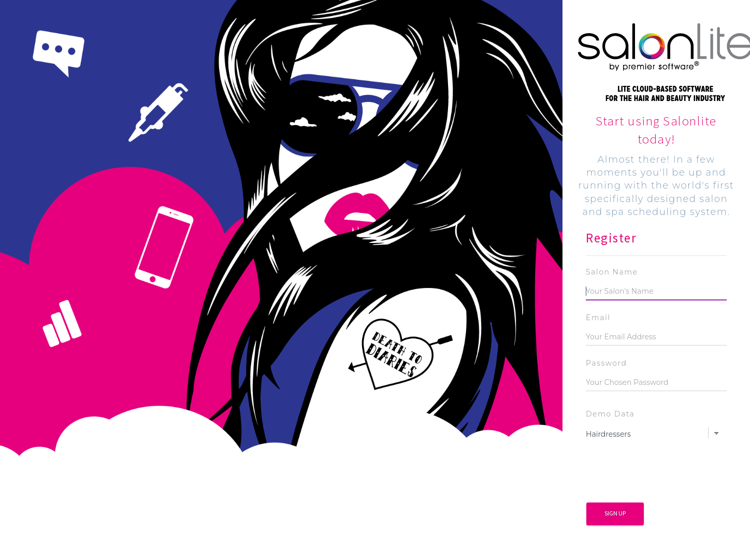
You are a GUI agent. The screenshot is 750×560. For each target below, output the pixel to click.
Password (606, 363)
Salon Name (612, 272)
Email (598, 318)
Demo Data (610, 414)
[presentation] (665, 475)
